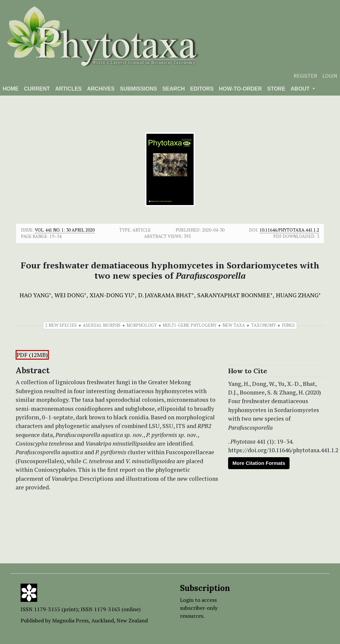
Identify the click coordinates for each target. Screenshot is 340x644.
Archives (101, 89)
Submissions (138, 89)
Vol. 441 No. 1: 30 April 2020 (65, 230)
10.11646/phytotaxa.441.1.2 (289, 230)
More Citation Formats (259, 463)
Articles (68, 89)
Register (305, 76)
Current (37, 89)
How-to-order (240, 89)
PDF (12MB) (32, 355)
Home (11, 89)
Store (276, 89)
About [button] (301, 89)
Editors (202, 89)
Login (330, 76)
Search (174, 89)
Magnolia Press (70, 620)
